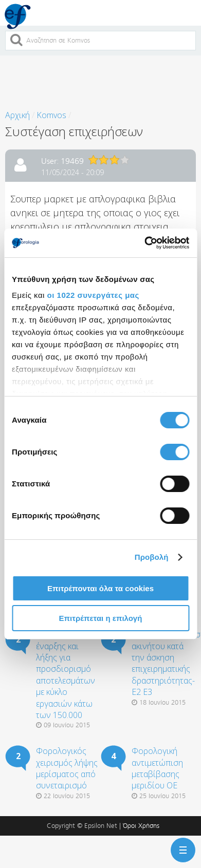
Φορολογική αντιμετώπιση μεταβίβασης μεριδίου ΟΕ (157, 768)
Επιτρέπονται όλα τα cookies (100, 588)
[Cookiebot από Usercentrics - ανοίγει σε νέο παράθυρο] (144, 243)
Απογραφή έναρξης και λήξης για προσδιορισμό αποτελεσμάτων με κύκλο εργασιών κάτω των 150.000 (66, 675)
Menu (181, 844)
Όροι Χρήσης (141, 826)
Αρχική (17, 115)
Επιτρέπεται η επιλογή (101, 618)
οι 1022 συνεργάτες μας (93, 295)
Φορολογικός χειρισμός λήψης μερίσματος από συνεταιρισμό (67, 768)
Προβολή (152, 557)
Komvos (51, 115)
